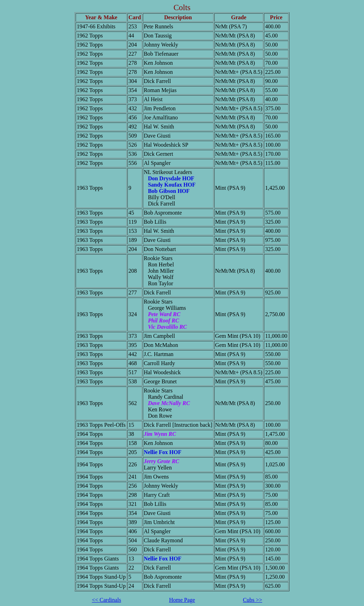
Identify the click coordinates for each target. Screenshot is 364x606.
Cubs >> (253, 600)
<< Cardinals (107, 600)
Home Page (182, 600)
